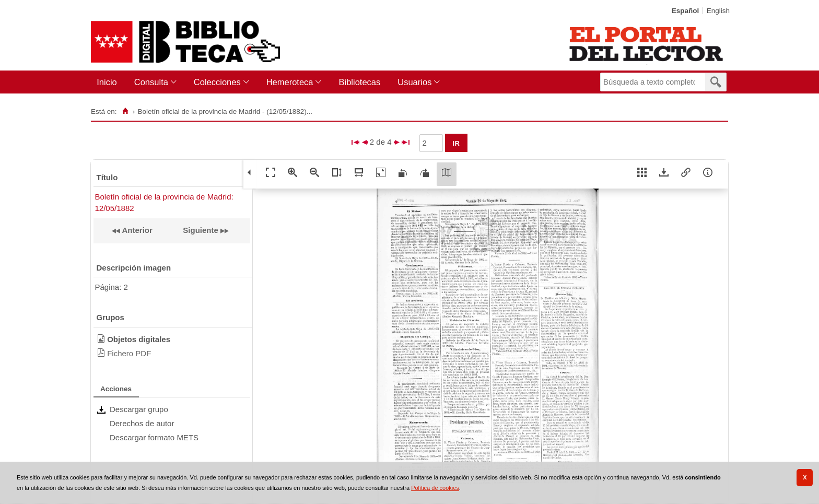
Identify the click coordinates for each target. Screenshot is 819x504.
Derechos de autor (142, 423)
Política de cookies (435, 488)
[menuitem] (109, 82)
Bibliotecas (359, 82)
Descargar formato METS (154, 437)
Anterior (136, 230)
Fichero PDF (129, 353)
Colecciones (217, 82)
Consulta (151, 82)
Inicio (107, 82)
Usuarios (414, 82)
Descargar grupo (139, 409)
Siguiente (201, 230)
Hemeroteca (290, 82)
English (718, 11)
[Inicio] (125, 111)
